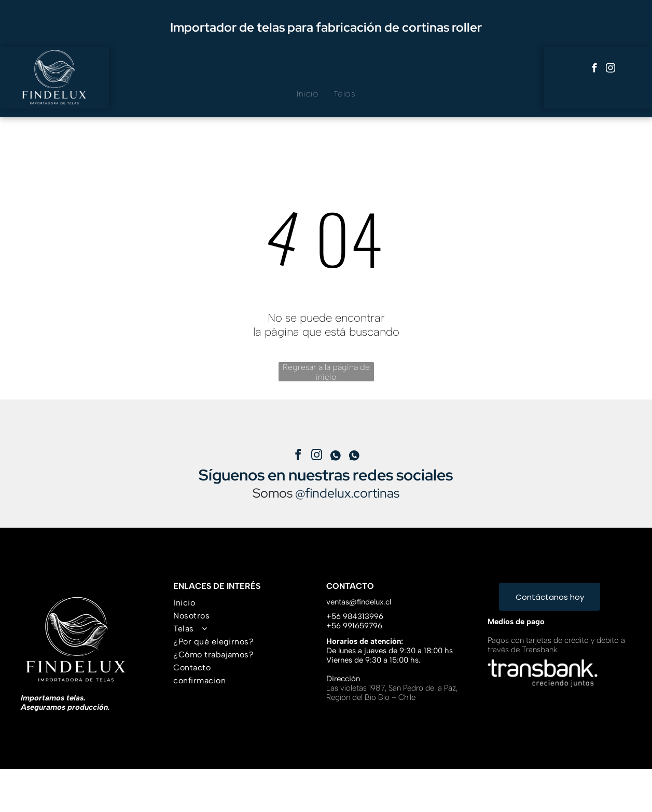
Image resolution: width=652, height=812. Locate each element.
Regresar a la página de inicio (326, 372)
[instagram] (611, 70)
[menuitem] (308, 94)
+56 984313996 (355, 616)
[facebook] (595, 70)
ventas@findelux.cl (359, 602)
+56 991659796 (354, 626)
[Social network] (336, 456)
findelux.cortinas (352, 493)
